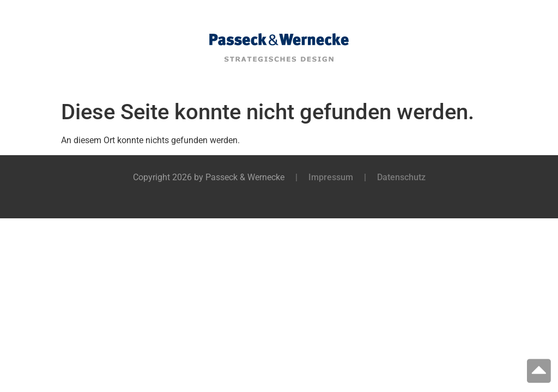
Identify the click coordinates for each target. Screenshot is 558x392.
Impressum (331, 177)
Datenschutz (401, 177)
